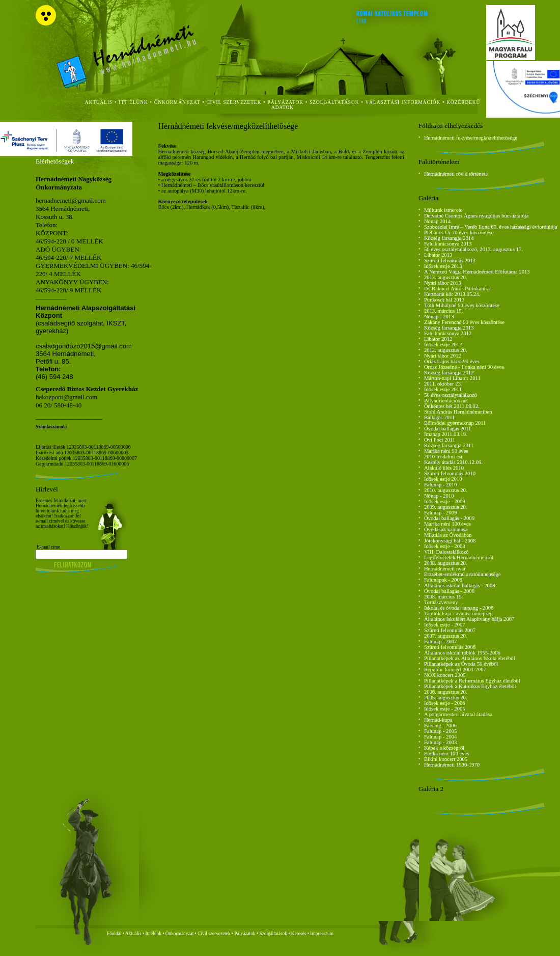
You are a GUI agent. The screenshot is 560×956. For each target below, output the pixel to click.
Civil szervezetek (214, 934)
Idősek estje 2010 (443, 479)
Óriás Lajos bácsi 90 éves (452, 361)
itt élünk (133, 102)
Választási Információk (403, 102)
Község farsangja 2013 (449, 328)
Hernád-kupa (438, 720)
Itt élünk (153, 934)
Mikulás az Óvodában (448, 535)
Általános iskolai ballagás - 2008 (460, 585)
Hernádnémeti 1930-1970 (452, 765)
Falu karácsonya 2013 (448, 244)
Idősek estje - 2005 (445, 709)
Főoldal (114, 934)
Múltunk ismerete (443, 210)
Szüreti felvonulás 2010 (450, 473)
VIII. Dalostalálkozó (446, 552)
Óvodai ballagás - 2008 (449, 591)
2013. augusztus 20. (446, 277)
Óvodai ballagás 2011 (448, 429)
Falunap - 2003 (441, 742)
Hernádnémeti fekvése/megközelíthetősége (471, 138)
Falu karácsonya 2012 (448, 333)
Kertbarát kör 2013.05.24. (452, 294)
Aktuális (133, 934)
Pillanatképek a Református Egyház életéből (472, 681)
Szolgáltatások (273, 934)
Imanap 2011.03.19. (446, 434)
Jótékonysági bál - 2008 (450, 541)
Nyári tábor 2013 (443, 283)
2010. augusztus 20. (446, 490)
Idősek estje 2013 (443, 266)
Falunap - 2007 (441, 641)
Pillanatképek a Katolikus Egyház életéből (470, 686)
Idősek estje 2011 (443, 389)
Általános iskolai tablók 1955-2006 (462, 653)
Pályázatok (286, 102)
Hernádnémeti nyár (445, 569)
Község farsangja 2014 (449, 238)
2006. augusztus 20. (446, 692)
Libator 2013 (438, 255)
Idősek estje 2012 (443, 345)
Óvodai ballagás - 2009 (449, 518)
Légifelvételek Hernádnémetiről (459, 557)
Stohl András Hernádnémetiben (458, 412)
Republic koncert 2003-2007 (455, 670)
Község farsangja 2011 (449, 445)
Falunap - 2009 (441, 513)
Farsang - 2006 (440, 726)
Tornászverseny (441, 602)
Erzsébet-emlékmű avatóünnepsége (463, 574)
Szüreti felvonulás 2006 (450, 647)
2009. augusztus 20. (446, 507)
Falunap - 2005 (441, 731)
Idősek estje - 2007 (445, 625)
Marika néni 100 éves (447, 524)
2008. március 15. (443, 597)
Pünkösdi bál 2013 (444, 300)
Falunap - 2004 (441, 737)
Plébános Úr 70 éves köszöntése (459, 233)
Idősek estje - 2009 (445, 501)
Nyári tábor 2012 (443, 356)
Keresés (299, 934)
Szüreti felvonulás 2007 (450, 630)
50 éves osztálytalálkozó (451, 395)
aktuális (99, 102)
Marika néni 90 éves (446, 451)
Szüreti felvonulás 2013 (450, 261)
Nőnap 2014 (437, 221)
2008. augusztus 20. (446, 563)
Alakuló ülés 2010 (444, 468)
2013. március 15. (443, 311)
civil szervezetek (234, 102)
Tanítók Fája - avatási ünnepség (458, 613)
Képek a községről (444, 748)
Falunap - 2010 (441, 485)
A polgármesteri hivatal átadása (458, 714)
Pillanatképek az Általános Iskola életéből (470, 658)
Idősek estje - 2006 (445, 703)
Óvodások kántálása (446, 529)
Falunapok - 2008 (443, 580)
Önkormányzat (179, 934)
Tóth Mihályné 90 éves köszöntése (462, 305)
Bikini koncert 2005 (446, 759)
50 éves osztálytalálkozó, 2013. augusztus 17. (473, 249)
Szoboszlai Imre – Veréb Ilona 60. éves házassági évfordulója (491, 227)
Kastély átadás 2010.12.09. (453, 462)
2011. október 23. (443, 384)
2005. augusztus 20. (446, 698)
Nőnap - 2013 (439, 317)
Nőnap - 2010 (439, 496)
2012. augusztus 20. (446, 350)
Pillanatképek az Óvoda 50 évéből (461, 664)
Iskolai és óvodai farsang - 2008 (459, 608)
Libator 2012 (438, 339)
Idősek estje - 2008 (445, 546)
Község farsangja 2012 (449, 373)
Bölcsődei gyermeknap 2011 (455, 423)
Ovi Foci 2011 (440, 440)
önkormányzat (177, 102)
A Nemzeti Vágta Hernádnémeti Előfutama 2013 (477, 272)
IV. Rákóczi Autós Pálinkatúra (457, 289)
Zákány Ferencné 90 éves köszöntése (464, 322)
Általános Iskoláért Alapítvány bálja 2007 (469, 619)
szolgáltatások (334, 102)
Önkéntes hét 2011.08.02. (452, 406)
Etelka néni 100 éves (446, 754)
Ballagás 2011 (439, 417)
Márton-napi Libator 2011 (452, 378)
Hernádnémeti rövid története (456, 174)
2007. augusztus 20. (446, 636)
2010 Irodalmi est (443, 457)
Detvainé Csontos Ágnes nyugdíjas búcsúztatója (476, 216)
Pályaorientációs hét (446, 401)
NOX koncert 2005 (445, 675)
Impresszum (322, 934)
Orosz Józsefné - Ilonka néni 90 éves (464, 367)
